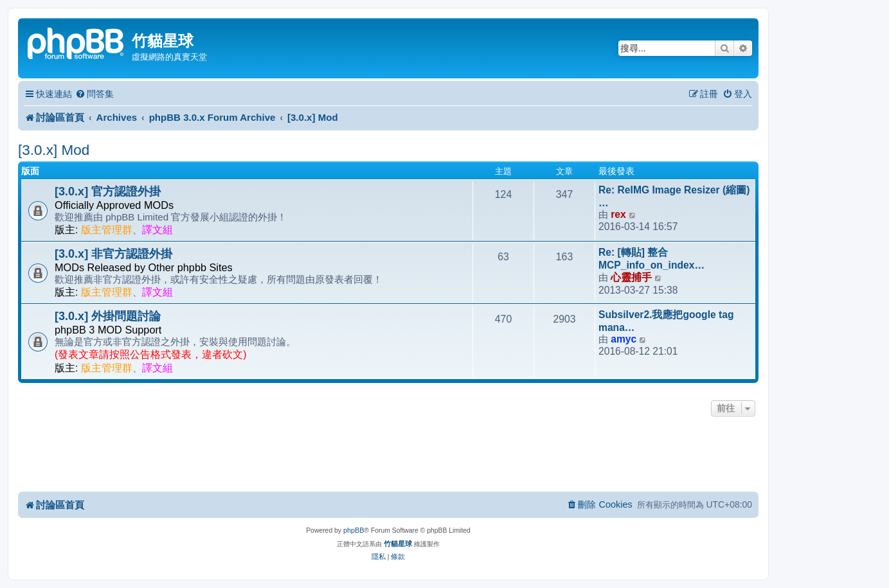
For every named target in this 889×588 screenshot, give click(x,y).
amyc (624, 339)
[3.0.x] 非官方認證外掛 (113, 254)
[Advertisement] (388, 455)
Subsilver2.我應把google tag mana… (666, 321)
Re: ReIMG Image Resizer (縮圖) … (674, 196)
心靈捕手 (631, 277)
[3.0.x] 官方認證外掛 (108, 192)
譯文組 (157, 230)
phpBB (354, 530)
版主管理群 (107, 230)
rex (618, 214)
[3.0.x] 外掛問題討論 (108, 316)
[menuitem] (94, 94)
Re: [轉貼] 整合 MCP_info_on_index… (651, 259)
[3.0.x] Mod (54, 150)
